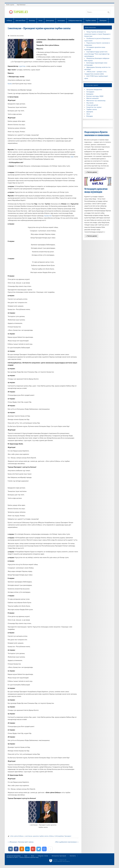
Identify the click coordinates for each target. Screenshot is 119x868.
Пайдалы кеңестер (75, 20)
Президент (68, 836)
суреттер (22, 66)
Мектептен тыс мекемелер (96, 101)
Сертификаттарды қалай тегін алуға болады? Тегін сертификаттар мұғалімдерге (97, 54)
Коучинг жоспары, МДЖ (95, 96)
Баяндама (90, 94)
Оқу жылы (90, 103)
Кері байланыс (21, 5)
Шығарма (103, 20)
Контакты (73, 856)
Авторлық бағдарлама (94, 90)
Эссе (88, 114)
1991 (72, 157)
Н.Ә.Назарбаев (59, 836)
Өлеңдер (90, 116)
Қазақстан (48, 216)
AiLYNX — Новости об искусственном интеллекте (61, 861)
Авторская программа (14, 856)
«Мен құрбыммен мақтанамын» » (67, 842)
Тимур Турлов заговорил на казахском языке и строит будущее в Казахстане (97, 34)
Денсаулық (50, 20)
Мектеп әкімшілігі (92, 98)
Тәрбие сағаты (91, 20)
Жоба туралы (10, 5)
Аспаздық (61, 20)
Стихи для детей (92, 105)
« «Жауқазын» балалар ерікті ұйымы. (21, 842)
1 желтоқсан (28, 836)
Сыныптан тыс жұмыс (17, 35)
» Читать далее (91, 172)
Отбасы (9, 20)
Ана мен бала (20, 20)
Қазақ (10, 84)
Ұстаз (40, 20)
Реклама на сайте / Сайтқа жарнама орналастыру (23, 857)
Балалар (32, 20)
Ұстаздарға (90, 92)
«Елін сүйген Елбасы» (17, 836)
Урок (26, 856)
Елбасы (51, 836)
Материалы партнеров (59, 856)
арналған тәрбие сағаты (41, 836)
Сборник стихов (43, 856)
